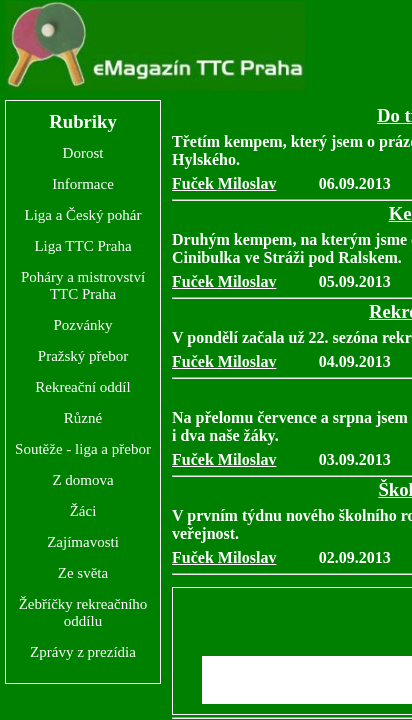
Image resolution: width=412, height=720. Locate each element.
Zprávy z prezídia (83, 652)
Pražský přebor (83, 356)
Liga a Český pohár (82, 215)
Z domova (82, 480)
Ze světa (83, 573)
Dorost (83, 153)
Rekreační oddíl (82, 387)
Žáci (83, 511)
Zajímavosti (83, 542)
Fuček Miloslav (224, 183)
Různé (83, 418)
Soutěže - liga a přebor (83, 449)
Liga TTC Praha (82, 246)
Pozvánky (82, 325)
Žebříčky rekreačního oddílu (83, 612)
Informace (83, 184)
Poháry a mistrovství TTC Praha (83, 285)
